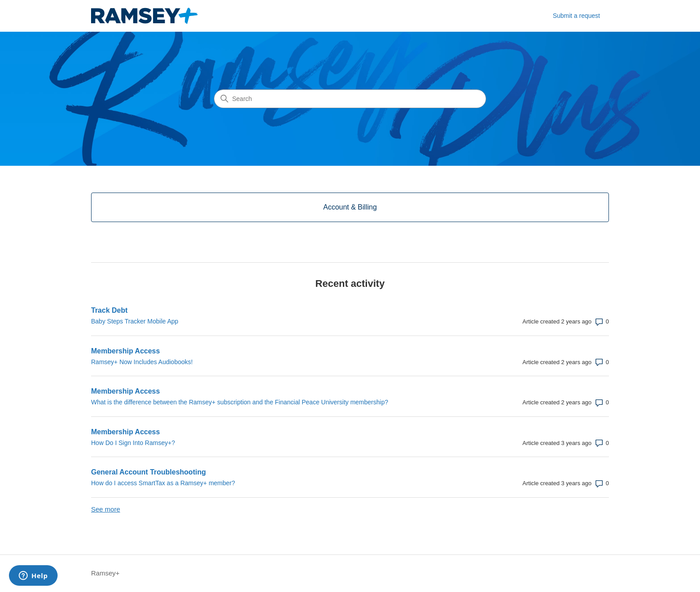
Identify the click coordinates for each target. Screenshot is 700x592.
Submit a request (576, 16)
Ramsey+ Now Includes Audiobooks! (142, 362)
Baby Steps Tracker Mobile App (135, 321)
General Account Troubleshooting (148, 472)
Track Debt (109, 310)
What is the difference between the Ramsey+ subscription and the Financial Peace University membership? (240, 402)
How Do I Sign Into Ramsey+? (133, 443)
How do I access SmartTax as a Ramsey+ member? (163, 483)
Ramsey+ (105, 573)
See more (106, 509)
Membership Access (125, 351)
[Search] (350, 99)
